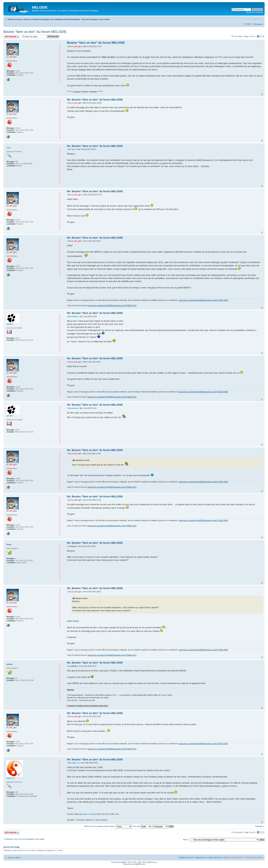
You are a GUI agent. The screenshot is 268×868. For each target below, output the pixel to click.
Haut (262, 94)
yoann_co (75, 763)
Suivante (259, 826)
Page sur (250, 36)
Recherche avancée (254, 12)
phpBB (123, 862)
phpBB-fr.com (140, 864)
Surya (74, 546)
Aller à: (186, 840)
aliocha (74, 666)
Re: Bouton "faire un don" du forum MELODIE (95, 100)
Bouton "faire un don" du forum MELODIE (35, 32)
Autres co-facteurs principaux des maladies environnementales (52, 19)
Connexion (258, 24)
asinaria (75, 317)
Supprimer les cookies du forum (208, 857)
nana (73, 149)
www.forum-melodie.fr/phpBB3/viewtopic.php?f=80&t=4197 (112, 305)
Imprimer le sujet (255, 19)
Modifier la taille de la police (260, 19)
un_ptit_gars (76, 46)
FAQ (248, 24)
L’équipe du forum (186, 857)
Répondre (12, 37)
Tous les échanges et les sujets (96, 19)
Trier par (142, 826)
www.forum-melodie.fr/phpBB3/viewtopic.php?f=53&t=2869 (203, 300)
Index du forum (15, 19)
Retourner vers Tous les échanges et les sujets (25, 839)
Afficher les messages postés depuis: (108, 826)
